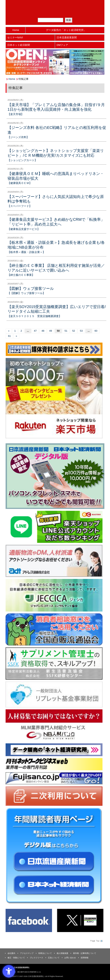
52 (74, 331)
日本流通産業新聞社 (55, 5)
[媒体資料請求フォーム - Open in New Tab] (54, 349)
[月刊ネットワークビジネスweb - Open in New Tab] (54, 764)
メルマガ (41, 13)
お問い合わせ (70, 958)
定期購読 (57, 13)
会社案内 (11, 953)
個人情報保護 (62, 953)
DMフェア (62, 45)
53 (81, 331)
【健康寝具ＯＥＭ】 (20, 183)
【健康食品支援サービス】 (24, 229)
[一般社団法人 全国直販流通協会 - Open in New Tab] (54, 629)
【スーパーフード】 (20, 206)
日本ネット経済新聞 (19, 45)
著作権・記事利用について (85, 953)
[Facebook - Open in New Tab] (29, 920)
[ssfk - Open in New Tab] (54, 663)
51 (66, 331)
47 (35, 331)
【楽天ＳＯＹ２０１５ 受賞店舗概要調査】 (34, 316)
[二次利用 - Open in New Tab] (54, 796)
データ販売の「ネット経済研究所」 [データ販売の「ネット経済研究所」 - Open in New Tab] (66, 30)
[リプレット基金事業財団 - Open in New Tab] (54, 694)
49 (50, 331)
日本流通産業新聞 (67, 38)
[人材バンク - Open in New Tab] (54, 725)
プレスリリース (36, 958)
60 (96, 331)
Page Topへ (96, 941)
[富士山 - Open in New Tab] (54, 778)
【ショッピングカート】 (22, 160)
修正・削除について (16, 958)
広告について (54, 958)
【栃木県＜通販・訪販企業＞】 (26, 252)
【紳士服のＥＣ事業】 (21, 275)
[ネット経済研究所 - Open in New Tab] (54, 750)
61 (9, 336)
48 (43, 331)
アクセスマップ (27, 953)
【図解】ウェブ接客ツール (31, 288)
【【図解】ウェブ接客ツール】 (26, 293)
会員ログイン (73, 13)
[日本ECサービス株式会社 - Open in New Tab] (54, 527)
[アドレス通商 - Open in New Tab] (54, 561)
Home (16, 30)
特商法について (45, 953)
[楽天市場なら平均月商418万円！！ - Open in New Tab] (54, 398)
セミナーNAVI (15, 38)
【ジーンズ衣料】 (18, 137)
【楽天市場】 (16, 114)
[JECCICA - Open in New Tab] (54, 595)
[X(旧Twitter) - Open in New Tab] (80, 920)
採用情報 (85, 958)
